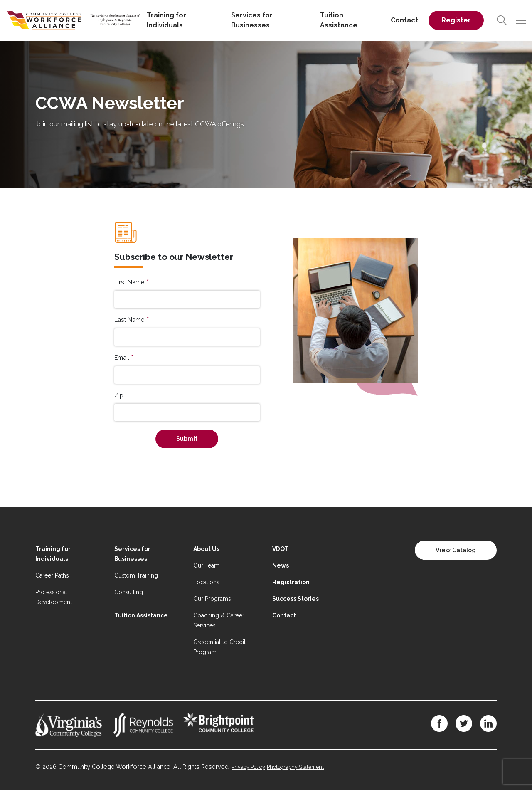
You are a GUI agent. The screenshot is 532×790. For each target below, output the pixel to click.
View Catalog (456, 550)
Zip (119, 395)
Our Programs (212, 599)
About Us (206, 549)
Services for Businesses (252, 20)
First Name (129, 282)
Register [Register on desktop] (456, 20)
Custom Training (136, 575)
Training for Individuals (166, 20)
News (281, 565)
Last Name (129, 320)
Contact (404, 20)
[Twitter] (464, 723)
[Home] (73, 20)
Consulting (129, 592)
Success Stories (296, 599)
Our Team (206, 565)
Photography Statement (295, 767)
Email (122, 357)
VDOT (281, 549)
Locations (206, 582)
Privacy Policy (248, 767)
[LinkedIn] (488, 723)
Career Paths (52, 575)
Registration (291, 582)
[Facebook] (439, 723)
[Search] (502, 21)
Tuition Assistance (339, 20)
